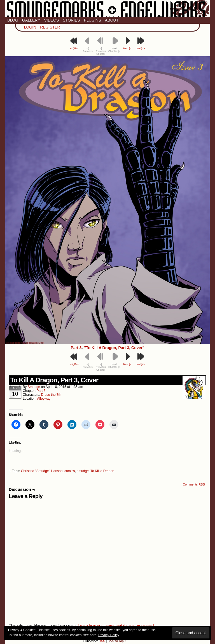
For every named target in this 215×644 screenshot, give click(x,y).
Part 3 (76, 348)
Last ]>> (140, 48)
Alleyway (44, 399)
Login (30, 27)
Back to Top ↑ (117, 641)
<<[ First (75, 48)
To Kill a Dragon (102, 471)
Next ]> (127, 48)
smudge (34, 387)
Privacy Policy (109, 635)
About (112, 20)
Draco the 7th (51, 395)
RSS (102, 641)
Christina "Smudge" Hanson (42, 471)
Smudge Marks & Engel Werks (107, 8)
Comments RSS (194, 484)
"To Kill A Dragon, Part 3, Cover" (114, 348)
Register (50, 27)
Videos (51, 20)
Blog (13, 20)
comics (70, 471)
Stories (71, 20)
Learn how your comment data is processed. (116, 626)
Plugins (93, 20)
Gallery (31, 20)
